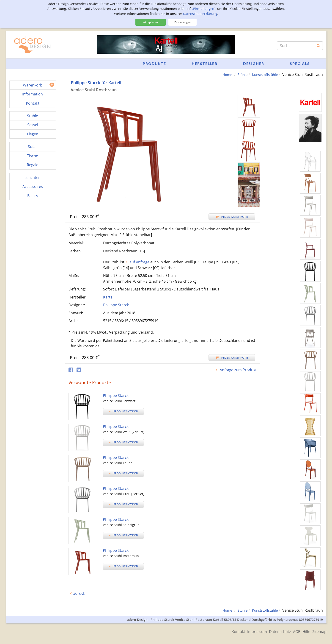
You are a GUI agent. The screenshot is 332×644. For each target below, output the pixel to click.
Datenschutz (272, 631)
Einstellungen (182, 22)
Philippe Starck (116, 305)
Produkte (154, 63)
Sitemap (319, 631)
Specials (300, 63)
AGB (292, 631)
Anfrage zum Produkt (238, 370)
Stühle (239, 75)
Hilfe (304, 631)
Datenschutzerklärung (200, 14)
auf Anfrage (139, 262)
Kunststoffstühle (263, 75)
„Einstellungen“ (204, 9)
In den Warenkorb (232, 217)
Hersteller (205, 63)
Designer (254, 63)
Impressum (247, 631)
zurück (79, 593)
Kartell (109, 297)
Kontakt (226, 631)
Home (222, 75)
